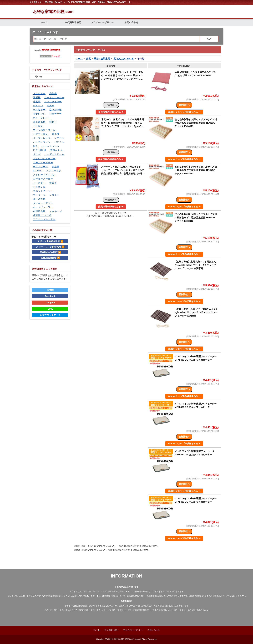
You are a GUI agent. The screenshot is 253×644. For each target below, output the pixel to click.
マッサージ (39, 195)
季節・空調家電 (102, 59)
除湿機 (56, 167)
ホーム (44, 22)
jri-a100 (38, 171)
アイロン (38, 126)
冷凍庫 (51, 106)
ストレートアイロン (44, 175)
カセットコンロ (51, 146)
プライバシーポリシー (102, 22)
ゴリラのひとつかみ (44, 130)
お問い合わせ (131, 22)
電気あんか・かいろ (124, 59)
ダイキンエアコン (43, 203)
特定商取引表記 (73, 22)
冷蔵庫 (37, 102)
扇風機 (56, 134)
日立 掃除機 (40, 150)
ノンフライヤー (53, 102)
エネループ (56, 211)
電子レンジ (39, 114)
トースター (39, 183)
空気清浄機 (56, 110)
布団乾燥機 (39, 211)
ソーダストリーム (54, 154)
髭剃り (53, 122)
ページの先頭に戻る (211, 565)
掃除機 (53, 93)
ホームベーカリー (43, 163)
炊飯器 (53, 183)
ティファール (40, 167)
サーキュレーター (54, 97)
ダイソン (38, 106)
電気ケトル (56, 150)
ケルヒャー (39, 110)
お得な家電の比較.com (53, 12)
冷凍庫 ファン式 (42, 215)
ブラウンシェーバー (44, 158)
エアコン (59, 138)
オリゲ (37, 154)
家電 (88, 59)
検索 (209, 39)
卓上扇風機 (39, 122)
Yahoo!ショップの (184, 112)
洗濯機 (37, 97)
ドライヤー (39, 93)
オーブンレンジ (42, 138)
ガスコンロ (39, 187)
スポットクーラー (43, 191)
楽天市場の (111, 112)
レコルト (54, 195)
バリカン (59, 142)
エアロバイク (54, 171)
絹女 (36, 146)
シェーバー (56, 114)
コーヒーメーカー (43, 179)
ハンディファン (42, 142)
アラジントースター (44, 219)
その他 (38, 76)
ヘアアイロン (40, 134)
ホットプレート (42, 118)
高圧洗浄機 (39, 199)
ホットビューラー (43, 207)
